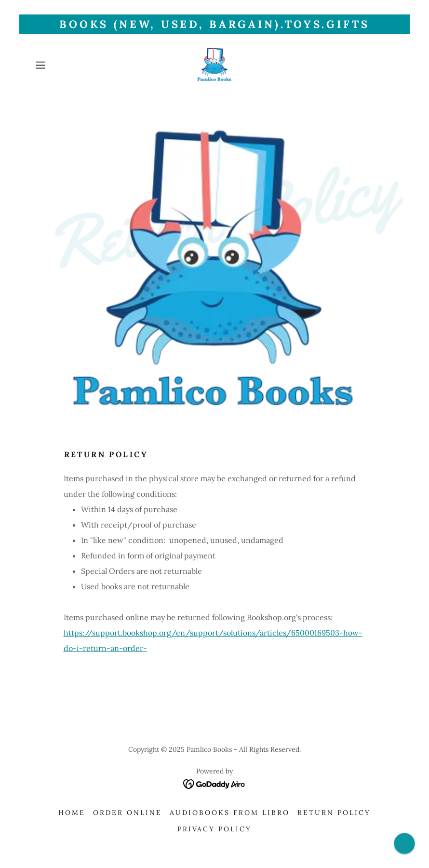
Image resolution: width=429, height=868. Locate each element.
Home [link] (72, 813)
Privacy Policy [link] (215, 829)
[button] (58, 65)
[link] (214, 65)
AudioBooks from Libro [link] (230, 813)
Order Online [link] (127, 813)
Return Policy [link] (334, 813)
